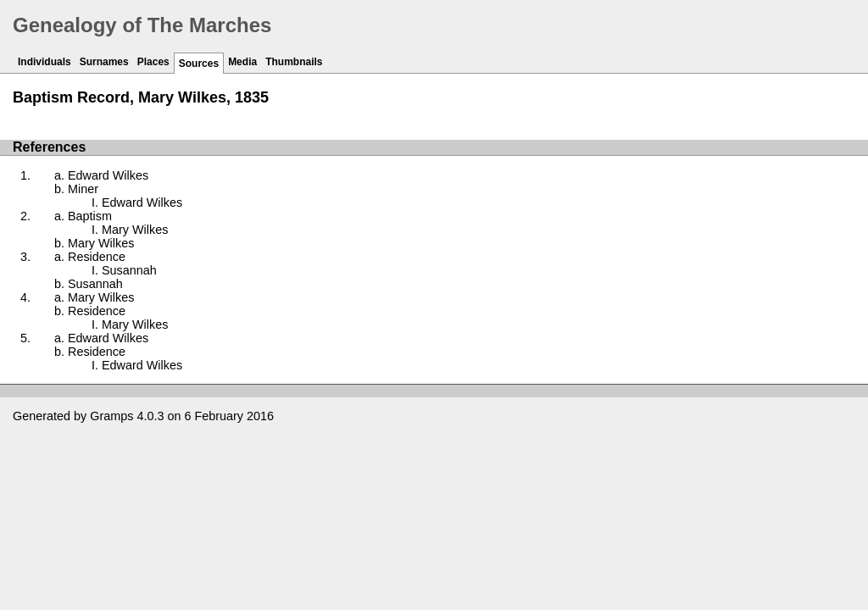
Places (153, 62)
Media (242, 62)
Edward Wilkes (108, 175)
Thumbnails (294, 62)
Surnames (104, 62)
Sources (199, 64)
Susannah (129, 270)
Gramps (111, 416)
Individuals (45, 62)
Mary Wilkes (135, 230)
